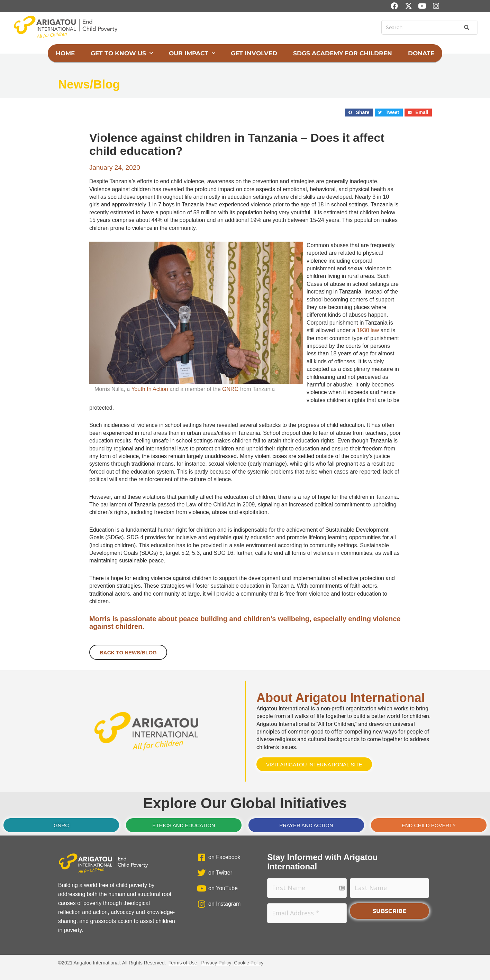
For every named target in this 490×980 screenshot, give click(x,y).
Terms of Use (183, 963)
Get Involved (254, 53)
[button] (359, 113)
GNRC (230, 389)
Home (65, 53)
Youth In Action (149, 389)
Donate (421, 53)
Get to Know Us (122, 53)
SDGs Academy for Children (343, 53)
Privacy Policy (216, 963)
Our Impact (192, 53)
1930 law (368, 330)
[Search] (466, 27)
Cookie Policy (249, 963)
